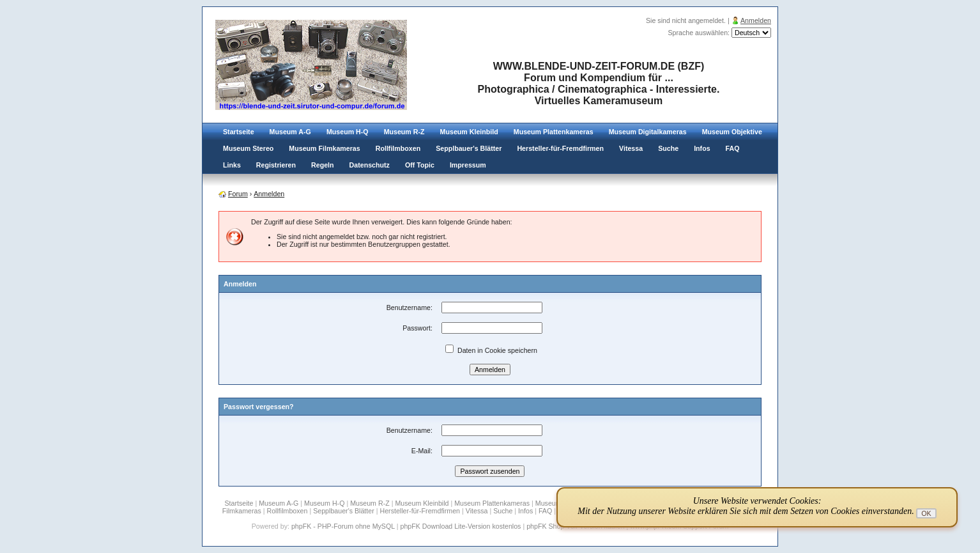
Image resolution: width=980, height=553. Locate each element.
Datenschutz (370, 165)
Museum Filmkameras (324, 148)
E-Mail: (422, 451)
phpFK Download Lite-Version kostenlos (460, 526)
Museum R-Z (404, 132)
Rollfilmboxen (398, 148)
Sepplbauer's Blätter (469, 148)
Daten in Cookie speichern (491, 350)
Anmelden (756, 20)
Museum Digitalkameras (648, 132)
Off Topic (420, 165)
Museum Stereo (248, 148)
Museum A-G (290, 132)
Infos (702, 148)
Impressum (468, 165)
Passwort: (417, 328)
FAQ (733, 148)
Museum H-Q (348, 132)
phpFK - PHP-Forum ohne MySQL (344, 526)
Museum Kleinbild (469, 132)
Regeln (323, 165)
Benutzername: (410, 308)
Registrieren (276, 165)
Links (232, 165)
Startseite (239, 132)
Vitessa (631, 148)
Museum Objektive (732, 132)
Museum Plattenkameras (554, 132)
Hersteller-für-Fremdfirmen (560, 148)
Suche (668, 148)
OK (926, 513)
